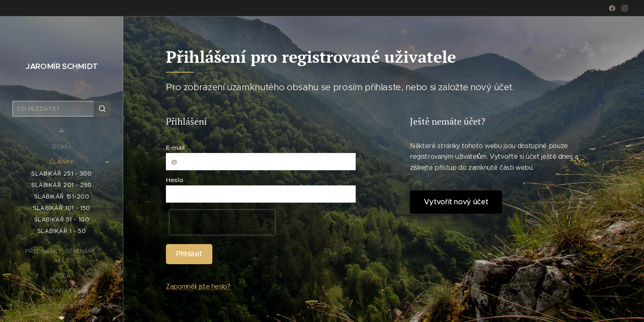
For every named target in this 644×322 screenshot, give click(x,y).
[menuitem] (62, 147)
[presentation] (222, 223)
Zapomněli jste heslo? (198, 287)
